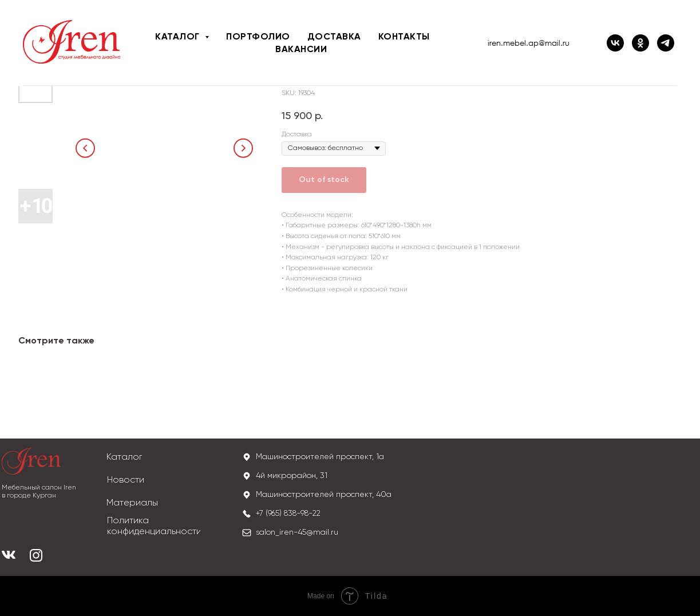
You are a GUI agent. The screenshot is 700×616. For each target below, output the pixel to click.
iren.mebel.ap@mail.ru (529, 43)
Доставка (334, 37)
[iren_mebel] (666, 43)
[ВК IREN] (615, 43)
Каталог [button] (179, 37)
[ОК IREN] (640, 43)
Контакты (404, 37)
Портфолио (258, 37)
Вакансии (301, 50)
